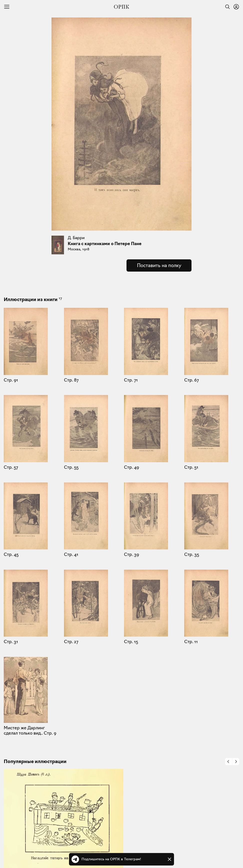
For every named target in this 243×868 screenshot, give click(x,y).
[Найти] (226, 7)
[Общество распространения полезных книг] (121, 7)
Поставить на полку (159, 265)
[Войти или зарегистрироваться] (236, 7)
